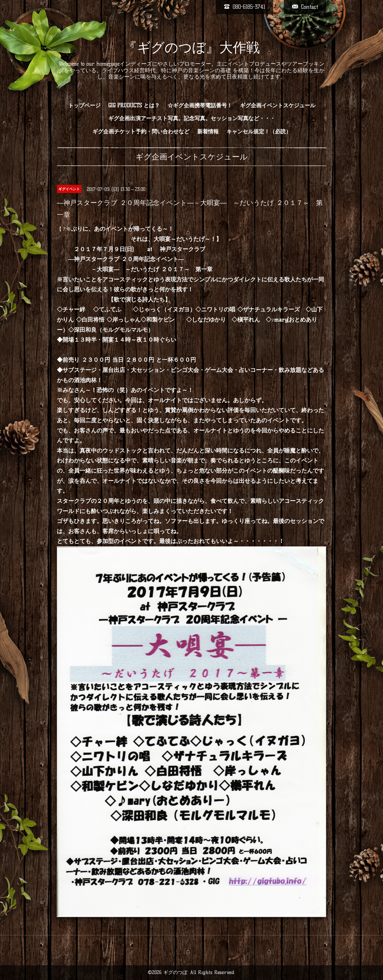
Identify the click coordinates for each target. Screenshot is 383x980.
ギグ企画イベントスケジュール (278, 105)
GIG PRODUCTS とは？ (134, 105)
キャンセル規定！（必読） (259, 132)
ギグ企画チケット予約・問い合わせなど (141, 132)
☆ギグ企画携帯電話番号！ (200, 105)
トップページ (84, 105)
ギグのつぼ (175, 972)
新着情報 (208, 132)
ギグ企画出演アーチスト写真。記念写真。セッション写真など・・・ (192, 118)
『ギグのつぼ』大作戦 (192, 47)
